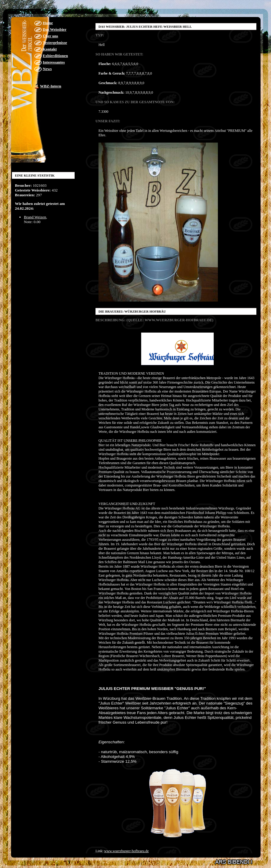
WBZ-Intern (51, 86)
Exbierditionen (55, 56)
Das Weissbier (54, 29)
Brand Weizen (35, 217)
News (47, 69)
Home (48, 23)
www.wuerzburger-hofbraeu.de (126, 851)
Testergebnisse (55, 43)
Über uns (50, 36)
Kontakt (50, 49)
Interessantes (54, 62)
